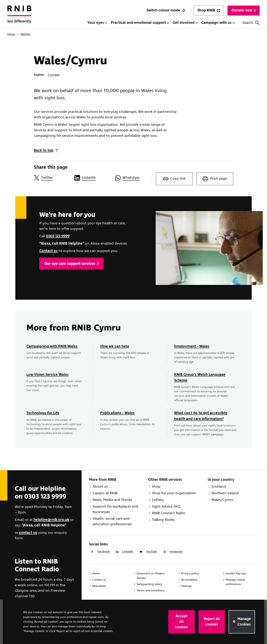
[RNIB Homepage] (19, 17)
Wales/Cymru (222, 500)
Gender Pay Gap (236, 574)
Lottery (158, 500)
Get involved (185, 23)
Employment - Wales (192, 346)
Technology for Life (43, 413)
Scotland (219, 487)
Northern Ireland (225, 493)
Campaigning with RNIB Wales (52, 346)
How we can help (115, 346)
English (39, 75)
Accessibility (189, 580)
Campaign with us (218, 23)
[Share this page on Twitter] (52, 178)
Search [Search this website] (251, 23)
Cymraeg (54, 75)
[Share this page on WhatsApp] (133, 178)
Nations (25, 34)
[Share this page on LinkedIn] (93, 178)
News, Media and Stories (112, 500)
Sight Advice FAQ (166, 507)
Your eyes (97, 23)
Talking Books (163, 520)
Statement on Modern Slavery (151, 576)
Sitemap (186, 586)
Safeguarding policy (149, 584)
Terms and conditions (151, 591)
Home (11, 34)
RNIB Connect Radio (169, 513)
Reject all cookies (212, 622)
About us (100, 487)
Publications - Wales (117, 413)
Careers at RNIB (105, 493)
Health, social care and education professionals (112, 521)
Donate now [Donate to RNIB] (244, 10)
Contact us (48, 251)
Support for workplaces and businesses (115, 509)
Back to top (44, 151)
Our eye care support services (71, 264)
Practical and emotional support (140, 23)
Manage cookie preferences (235, 582)
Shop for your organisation (174, 493)
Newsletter (99, 586)
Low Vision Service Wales (48, 375)
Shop (156, 487)
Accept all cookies (182, 622)
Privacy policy (190, 574)
